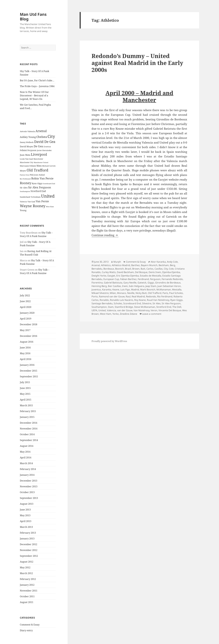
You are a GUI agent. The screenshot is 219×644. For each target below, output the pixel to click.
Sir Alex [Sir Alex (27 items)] (24, 188)
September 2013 (29, 498)
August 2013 (27, 504)
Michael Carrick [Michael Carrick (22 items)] (49, 166)
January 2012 (27, 585)
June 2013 (25, 510)
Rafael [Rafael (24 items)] (42, 175)
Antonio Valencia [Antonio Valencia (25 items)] (27, 131)
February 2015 (28, 411)
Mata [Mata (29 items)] (39, 166)
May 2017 (25, 330)
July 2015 (25, 382)
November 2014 (29, 429)
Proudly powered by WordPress (109, 341)
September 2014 (29, 440)
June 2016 (25, 348)
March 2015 (26, 405)
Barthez (135, 265)
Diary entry (26, 630)
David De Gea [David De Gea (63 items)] (45, 142)
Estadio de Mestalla (151, 276)
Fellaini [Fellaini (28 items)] (23, 150)
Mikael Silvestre (100, 293)
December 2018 (29, 324)
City (166, 269)
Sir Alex (157, 303)
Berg (173, 265)
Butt (143, 269)
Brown (136, 269)
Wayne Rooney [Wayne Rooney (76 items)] (33, 206)
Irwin (125, 286)
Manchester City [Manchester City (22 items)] (27, 162)
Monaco (122, 293)
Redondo (151, 296)
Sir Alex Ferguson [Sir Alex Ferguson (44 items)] (40, 187)
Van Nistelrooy (142, 310)
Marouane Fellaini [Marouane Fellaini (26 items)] (28, 166)
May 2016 (25, 353)
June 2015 (25, 388)
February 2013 (28, 533)
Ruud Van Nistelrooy (158, 300)
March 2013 (26, 527)
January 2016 (27, 365)
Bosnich (119, 269)
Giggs (151, 283)
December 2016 (29, 336)
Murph (117, 262)
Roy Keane (140, 300)
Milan (113, 293)
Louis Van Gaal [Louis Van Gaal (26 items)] (26, 159)
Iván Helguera (137, 286)
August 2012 (27, 562)
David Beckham (125, 272)
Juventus (96, 290)
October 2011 (27, 596)
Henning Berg (99, 286)
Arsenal (96, 265)
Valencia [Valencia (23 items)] (23, 202)
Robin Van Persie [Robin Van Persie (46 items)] (42, 178)
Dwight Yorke (99, 276)
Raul (128, 296)
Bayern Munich (149, 265)
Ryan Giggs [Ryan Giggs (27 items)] (37, 183)
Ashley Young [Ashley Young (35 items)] (28, 137)
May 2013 (25, 515)
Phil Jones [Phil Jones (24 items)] (34, 175)
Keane (116, 290)
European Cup (111, 279)
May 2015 (25, 394)
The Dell (177, 307)
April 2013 (26, 521)
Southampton (99, 307)
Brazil (128, 269)
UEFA (94, 310)
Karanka (107, 290)
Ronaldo (104, 300)
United (102, 310)
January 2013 (27, 539)
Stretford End (164, 307)
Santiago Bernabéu (102, 303)
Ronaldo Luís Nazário (122, 300)
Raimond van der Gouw (112, 296)
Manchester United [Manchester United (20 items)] (41, 162)
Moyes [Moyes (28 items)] (23, 171)
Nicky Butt (141, 293)
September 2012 (29, 556)
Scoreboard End (132, 303)
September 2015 (29, 376)
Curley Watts (109, 272)
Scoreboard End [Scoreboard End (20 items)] (49, 184)
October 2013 (27, 492)
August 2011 (27, 602)
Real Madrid (138, 296)
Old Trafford (155, 293)
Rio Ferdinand (165, 296)
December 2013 (29, 481)
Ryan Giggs (176, 300)
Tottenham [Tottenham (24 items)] (36, 197)
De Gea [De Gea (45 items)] (38, 146)
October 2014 (27, 434)
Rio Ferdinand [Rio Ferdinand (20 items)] (25, 179)
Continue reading (105, 235)
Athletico (106, 265)
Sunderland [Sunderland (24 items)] (25, 197)
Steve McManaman (145, 307)
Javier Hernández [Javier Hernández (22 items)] (44, 150)
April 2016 (26, 359)
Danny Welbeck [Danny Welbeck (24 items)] (27, 142)
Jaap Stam (151, 286)
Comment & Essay (30, 625)
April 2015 (26, 400)
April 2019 (26, 319)
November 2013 (29, 486)
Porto (95, 296)
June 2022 (25, 301)
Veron (154, 310)
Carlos (150, 269)
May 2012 (25, 567)
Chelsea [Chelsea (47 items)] (42, 137)
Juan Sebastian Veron (169, 286)
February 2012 (28, 579)
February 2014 (28, 469)
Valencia (111, 310)
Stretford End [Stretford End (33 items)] (38, 191)
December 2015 (29, 371)
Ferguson (155, 279)
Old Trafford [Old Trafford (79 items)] (37, 170)
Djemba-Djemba (171, 272)
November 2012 (29, 550)
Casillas (159, 269)
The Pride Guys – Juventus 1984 (37, 86)
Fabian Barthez (128, 279)
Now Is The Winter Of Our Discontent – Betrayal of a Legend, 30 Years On (34, 95)
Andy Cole (172, 262)
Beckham (164, 265)
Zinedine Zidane (128, 314)
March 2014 (26, 463)
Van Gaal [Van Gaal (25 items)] (31, 202)
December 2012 (29, 544)
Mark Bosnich (148, 290)
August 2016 (27, 342)
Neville (131, 293)
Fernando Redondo (172, 279)
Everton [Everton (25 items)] (47, 147)
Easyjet (111, 276)
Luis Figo (125, 290)
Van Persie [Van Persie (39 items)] (42, 201)
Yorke (116, 314)
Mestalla (177, 290)
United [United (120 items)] (48, 196)
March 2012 (26, 573)
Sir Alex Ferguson (171, 303)
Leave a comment (152, 314)
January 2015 (27, 417)
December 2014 (29, 423)
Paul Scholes (176, 293)
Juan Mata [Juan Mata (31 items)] (25, 155)
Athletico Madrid (121, 265)
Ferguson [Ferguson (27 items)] (32, 150)
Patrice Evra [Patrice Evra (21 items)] (24, 175)
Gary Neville (130, 283)
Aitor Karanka (158, 262)
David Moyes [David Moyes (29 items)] (27, 146)
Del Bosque (141, 272)
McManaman (164, 290)
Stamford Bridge (124, 307)
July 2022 (25, 295)
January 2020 (27, 313)
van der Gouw (125, 310)
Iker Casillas (114, 286)
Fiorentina (97, 283)
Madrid (135, 290)
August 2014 (27, 446)
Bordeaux (109, 269)
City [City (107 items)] (51, 136)
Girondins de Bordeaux (168, 283)
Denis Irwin (155, 272)
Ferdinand (143, 279)
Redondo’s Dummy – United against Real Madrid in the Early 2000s (137, 63)
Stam (111, 307)
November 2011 (29, 591)
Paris (165, 293)
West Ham (106, 314)
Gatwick (142, 283)
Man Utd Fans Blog (33, 17)
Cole (171, 269)
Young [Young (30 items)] (23, 210)
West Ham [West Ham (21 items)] (50, 207)
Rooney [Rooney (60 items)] (25, 183)
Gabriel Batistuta (113, 283)
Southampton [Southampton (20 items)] (25, 191)
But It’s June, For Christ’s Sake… (37, 80)
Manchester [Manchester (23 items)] (38, 159)
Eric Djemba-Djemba (128, 276)
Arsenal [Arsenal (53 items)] (41, 131)
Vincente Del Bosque (170, 310)
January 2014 (27, 475)
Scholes (118, 303)
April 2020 (26, 307)
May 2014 (25, 452)
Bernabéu (97, 269)
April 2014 (26, 457)
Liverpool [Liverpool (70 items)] (39, 154)
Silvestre (147, 303)
